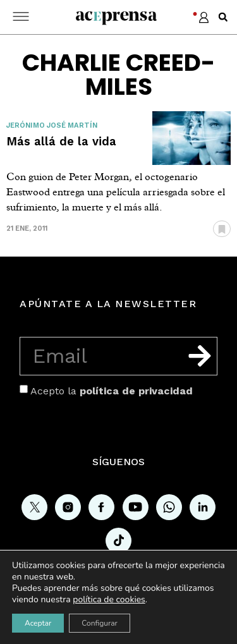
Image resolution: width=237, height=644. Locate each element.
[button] (223, 17)
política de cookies (109, 599)
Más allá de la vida (61, 141)
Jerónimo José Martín (52, 125)
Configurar (100, 623)
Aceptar (38, 623)
